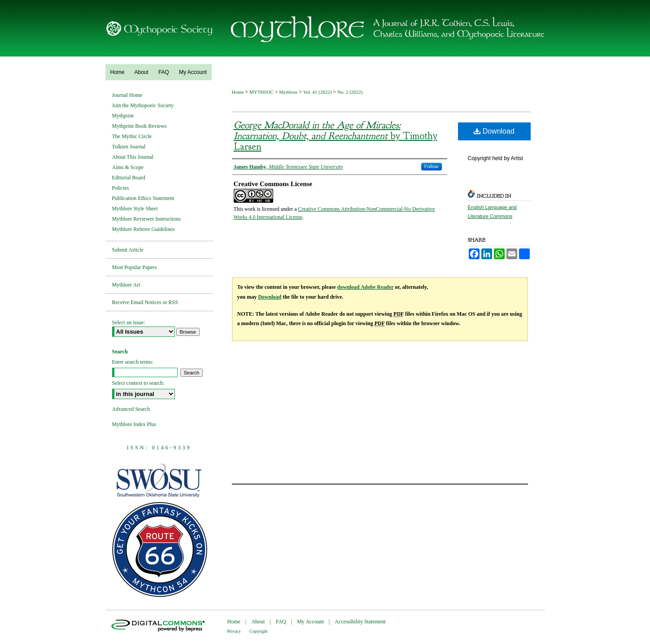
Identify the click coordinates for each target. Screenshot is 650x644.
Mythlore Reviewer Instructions (146, 219)
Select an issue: (129, 322)
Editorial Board (129, 178)
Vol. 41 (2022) (318, 92)
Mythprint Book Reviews (140, 126)
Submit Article (128, 250)
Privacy (234, 631)
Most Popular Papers (135, 267)
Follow (432, 166)
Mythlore (289, 92)
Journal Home (127, 95)
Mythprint (123, 116)
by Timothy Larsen (336, 136)
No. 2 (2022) (350, 92)
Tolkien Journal (129, 147)
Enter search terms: (133, 362)
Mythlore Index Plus (134, 424)
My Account (310, 622)
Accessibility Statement (360, 622)
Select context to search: (138, 383)
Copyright (259, 631)
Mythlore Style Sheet (135, 209)
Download (494, 131)
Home (239, 92)
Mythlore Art (126, 285)
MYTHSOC (262, 92)
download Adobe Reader (366, 287)
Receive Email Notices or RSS (145, 302)
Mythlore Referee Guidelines (144, 229)
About (258, 622)
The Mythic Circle (132, 136)
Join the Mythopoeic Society (143, 105)
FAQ (281, 622)
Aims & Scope (128, 167)
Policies (121, 188)
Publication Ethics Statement (143, 198)
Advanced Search (131, 409)
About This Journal (133, 157)
